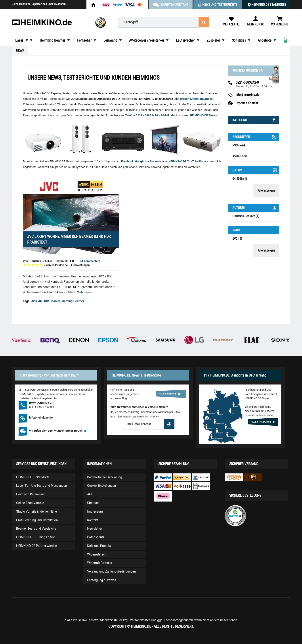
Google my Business (148, 161)
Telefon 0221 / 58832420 (141, 115)
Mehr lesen (84, 292)
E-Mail (165, 115)
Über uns (93, 503)
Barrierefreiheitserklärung (105, 477)
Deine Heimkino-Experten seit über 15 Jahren (39, 4)
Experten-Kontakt (247, 103)
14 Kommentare (90, 261)
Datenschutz (96, 537)
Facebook (127, 161)
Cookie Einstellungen (101, 486)
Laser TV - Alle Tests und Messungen (42, 486)
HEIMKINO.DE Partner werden (37, 546)
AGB (90, 494)
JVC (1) (237, 239)
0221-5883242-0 (247, 82)
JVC (34, 301)
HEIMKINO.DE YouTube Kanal (188, 161)
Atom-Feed (239, 156)
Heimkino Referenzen (31, 494)
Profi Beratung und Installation (37, 520)
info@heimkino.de (247, 95)
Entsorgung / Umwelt (102, 580)
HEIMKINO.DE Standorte (269, 5)
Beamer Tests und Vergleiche (36, 529)
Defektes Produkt (99, 546)
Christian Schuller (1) (246, 216)
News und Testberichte (220, 5)
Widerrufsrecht (97, 554)
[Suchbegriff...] (164, 22)
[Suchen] (204, 22)
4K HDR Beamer (49, 301)
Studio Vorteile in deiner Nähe (36, 511)
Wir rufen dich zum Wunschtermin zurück (58, 431)
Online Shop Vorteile (30, 503)
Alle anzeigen (266, 190)
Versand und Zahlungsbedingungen (111, 571)
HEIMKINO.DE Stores (203, 115)
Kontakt (92, 520)
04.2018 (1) (240, 179)
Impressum (95, 511)
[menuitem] (164, 22)
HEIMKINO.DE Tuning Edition (36, 537)
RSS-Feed (239, 145)
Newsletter (95, 529)
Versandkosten (140, 620)
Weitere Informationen (146, 417)
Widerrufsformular (100, 563)
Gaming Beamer (73, 301)
